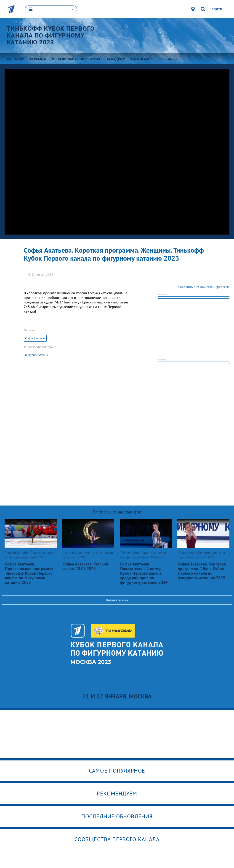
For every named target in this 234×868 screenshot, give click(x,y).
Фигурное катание (37, 355)
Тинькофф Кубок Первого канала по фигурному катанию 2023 (51, 35)
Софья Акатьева (35, 338)
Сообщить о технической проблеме (204, 287)
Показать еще (117, 600)
